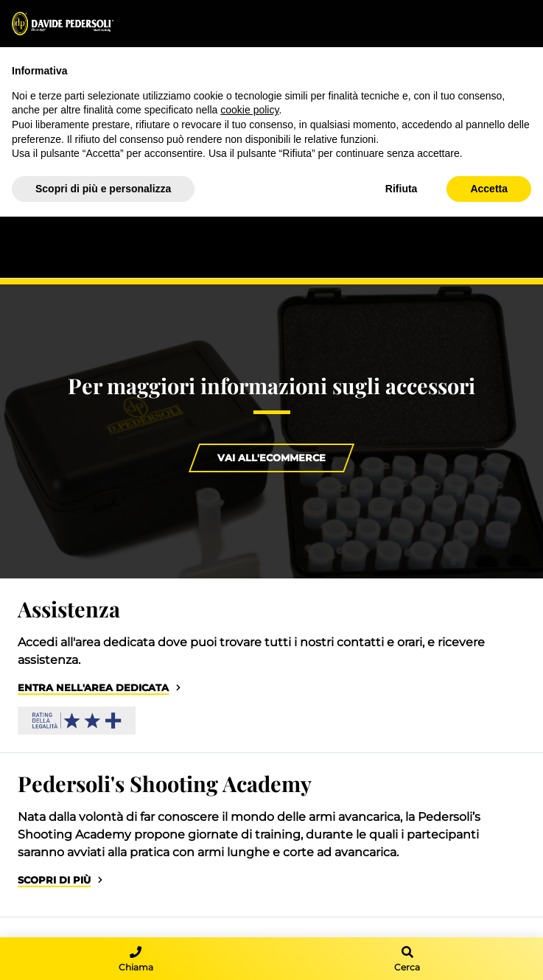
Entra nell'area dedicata (93, 688)
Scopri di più (54, 880)
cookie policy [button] (249, 110)
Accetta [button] (489, 189)
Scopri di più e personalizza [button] (103, 189)
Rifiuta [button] (402, 189)
